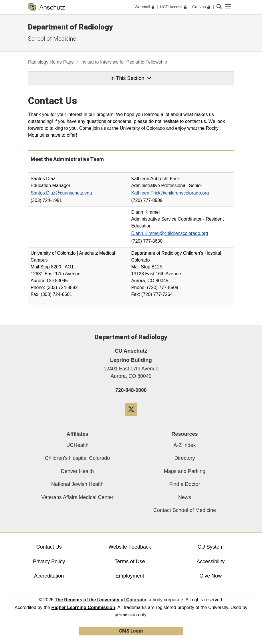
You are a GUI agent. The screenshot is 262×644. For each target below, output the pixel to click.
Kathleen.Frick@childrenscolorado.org (170, 193)
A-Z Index (184, 445)
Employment (130, 576)
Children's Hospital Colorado (78, 458)
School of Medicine (52, 39)
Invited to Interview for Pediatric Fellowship (124, 62)
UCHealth (77, 445)
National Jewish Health (77, 484)
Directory (184, 458)
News (185, 497)
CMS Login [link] (131, 631)
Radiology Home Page (51, 62)
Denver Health (77, 471)
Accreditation (49, 576)
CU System (211, 547)
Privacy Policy (49, 561)
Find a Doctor (184, 484)
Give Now (211, 576)
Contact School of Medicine (185, 510)
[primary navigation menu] (228, 7)
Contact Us (49, 547)
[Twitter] (131, 418)
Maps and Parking (185, 471)
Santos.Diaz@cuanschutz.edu (61, 193)
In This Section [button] (131, 78)
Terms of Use (130, 561)
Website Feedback (130, 547)
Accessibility (211, 561)
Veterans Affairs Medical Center (78, 497)
